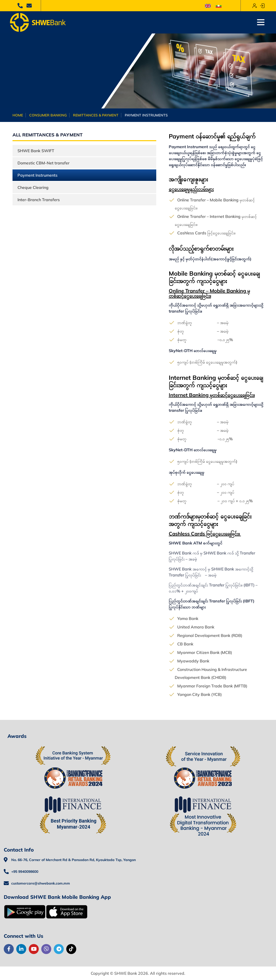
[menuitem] (208, 6)
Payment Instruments (37, 175)
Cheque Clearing (33, 187)
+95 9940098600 (25, 872)
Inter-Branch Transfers (39, 200)
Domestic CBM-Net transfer (43, 163)
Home (18, 115)
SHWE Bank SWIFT (36, 151)
